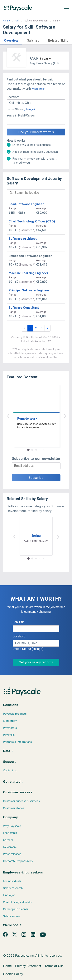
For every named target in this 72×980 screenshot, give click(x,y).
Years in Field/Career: (21, 115)
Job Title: (19, 622)
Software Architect (23, 239)
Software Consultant (24, 308)
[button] (11, 40)
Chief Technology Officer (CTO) (32, 221)
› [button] (41, 415)
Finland (7, 21)
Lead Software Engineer (26, 204)
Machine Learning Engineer (29, 273)
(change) (29, 109)
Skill (17, 21)
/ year (44, 59)
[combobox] (36, 103)
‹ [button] (32, 415)
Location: (13, 97)
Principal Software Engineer (29, 290)
